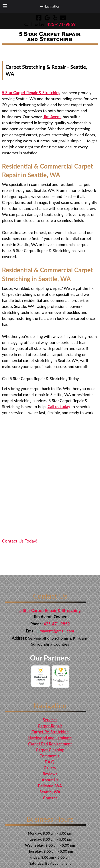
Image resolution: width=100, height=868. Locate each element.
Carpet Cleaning (50, 750)
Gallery (50, 768)
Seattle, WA (50, 792)
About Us (50, 780)
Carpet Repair (50, 726)
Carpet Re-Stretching (50, 732)
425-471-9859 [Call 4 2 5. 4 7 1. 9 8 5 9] (57, 624)
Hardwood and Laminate (50, 738)
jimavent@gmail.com (56, 631)
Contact (50, 798)
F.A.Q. (50, 762)
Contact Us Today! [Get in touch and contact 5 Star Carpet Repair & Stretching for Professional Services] (20, 541)
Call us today (59, 407)
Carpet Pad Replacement (50, 744)
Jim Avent (52, 117)
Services (50, 720)
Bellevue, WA (50, 786)
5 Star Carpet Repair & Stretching (31, 93)
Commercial (50, 756)
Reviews (50, 774)
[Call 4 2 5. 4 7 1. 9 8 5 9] (61, 24)
